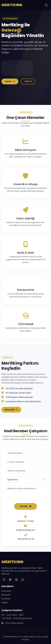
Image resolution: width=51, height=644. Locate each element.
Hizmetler (6, 595)
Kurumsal (6, 599)
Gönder (26, 506)
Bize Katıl (11, 410)
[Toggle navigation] (46, 5)
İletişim (5, 602)
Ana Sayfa (6, 591)
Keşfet (10, 81)
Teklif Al (28, 81)
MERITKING (12, 5)
